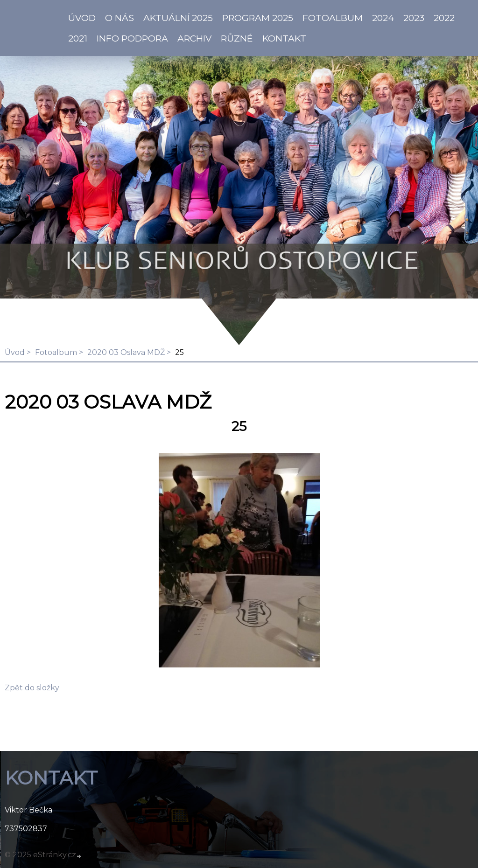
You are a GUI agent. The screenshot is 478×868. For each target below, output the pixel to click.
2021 (78, 38)
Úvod (15, 352)
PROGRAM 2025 (258, 18)
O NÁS (119, 18)
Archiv (194, 38)
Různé (237, 38)
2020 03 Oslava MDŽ (126, 352)
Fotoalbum (333, 18)
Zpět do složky (32, 688)
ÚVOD (82, 18)
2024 (383, 18)
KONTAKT (284, 38)
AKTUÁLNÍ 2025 (178, 18)
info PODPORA (132, 38)
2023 (414, 18)
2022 (444, 18)
